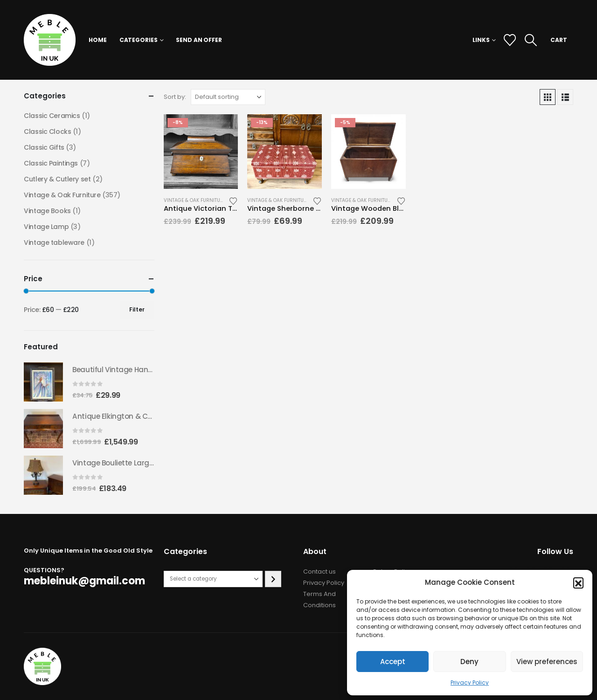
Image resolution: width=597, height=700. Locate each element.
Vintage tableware (54, 243)
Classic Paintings (51, 163)
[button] (578, 582)
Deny (469, 662)
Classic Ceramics (52, 116)
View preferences (547, 662)
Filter (137, 309)
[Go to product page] (201, 152)
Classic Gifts (44, 147)
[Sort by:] (228, 97)
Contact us (319, 572)
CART (559, 40)
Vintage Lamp (46, 227)
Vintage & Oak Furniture (195, 200)
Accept (393, 662)
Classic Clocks (47, 132)
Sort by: (175, 97)
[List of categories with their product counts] (213, 579)
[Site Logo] (50, 40)
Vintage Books (47, 211)
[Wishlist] (510, 40)
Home (98, 40)
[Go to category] (273, 579)
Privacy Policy (470, 683)
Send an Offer (199, 40)
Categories (139, 40)
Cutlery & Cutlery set (57, 179)
